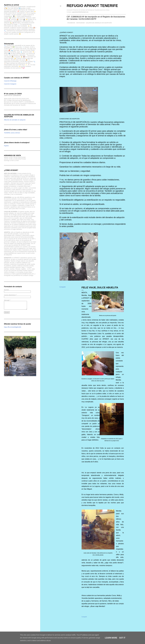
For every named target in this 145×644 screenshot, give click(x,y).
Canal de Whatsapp (10, 81)
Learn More (111, 638)
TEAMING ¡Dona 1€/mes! (12, 133)
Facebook (71, 23)
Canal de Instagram (10, 84)
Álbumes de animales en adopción (15, 120)
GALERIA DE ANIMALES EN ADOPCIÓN (98, 23)
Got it (122, 638)
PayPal (6, 146)
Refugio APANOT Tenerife (92, 6)
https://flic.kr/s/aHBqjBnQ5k (13, 327)
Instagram (80, 23)
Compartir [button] (63, 287)
